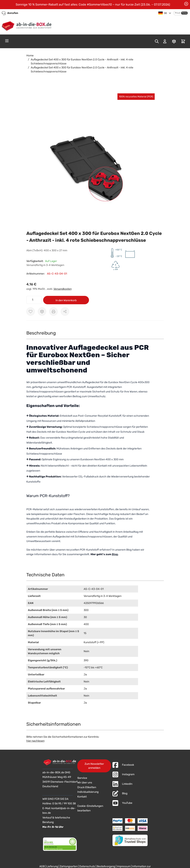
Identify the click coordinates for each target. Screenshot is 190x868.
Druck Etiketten (87, 787)
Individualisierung (88, 792)
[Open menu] (7, 41)
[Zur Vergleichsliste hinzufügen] (42, 311)
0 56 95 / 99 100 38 (64, 804)
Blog (115, 554)
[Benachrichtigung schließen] (186, 4)
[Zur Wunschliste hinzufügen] (31, 311)
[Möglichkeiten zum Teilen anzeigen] (65, 311)
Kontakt (82, 797)
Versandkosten (63, 289)
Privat (178, 13)
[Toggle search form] (157, 41)
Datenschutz (87, 866)
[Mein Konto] (165, 41)
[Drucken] (53, 311)
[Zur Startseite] (27, 25)
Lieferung (52, 866)
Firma (184, 13)
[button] (91, 159)
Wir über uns (85, 783)
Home (30, 56)
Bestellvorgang (106, 866)
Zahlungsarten (69, 866)
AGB (42, 866)
